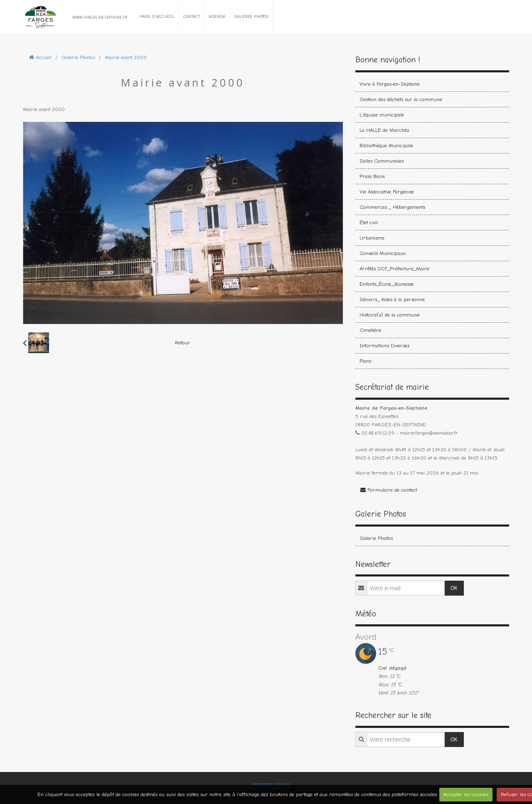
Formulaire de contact (389, 490)
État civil (369, 222)
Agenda (217, 17)
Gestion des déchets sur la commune (401, 99)
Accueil (44, 57)
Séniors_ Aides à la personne (392, 299)
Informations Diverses (384, 345)
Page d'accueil (157, 17)
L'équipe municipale (382, 115)
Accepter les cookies (466, 794)
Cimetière (370, 330)
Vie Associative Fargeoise (387, 192)
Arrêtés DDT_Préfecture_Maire (394, 268)
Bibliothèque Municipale (386, 145)
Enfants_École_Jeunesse (387, 284)
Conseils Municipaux (383, 253)
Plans (365, 361)
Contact (192, 17)
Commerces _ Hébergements (392, 207)
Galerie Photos (251, 17)
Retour (183, 343)
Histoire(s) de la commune (390, 315)
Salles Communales (382, 161)
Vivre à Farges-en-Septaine (390, 84)
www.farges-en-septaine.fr (100, 17)
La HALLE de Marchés (384, 130)
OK (454, 588)
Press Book (372, 176)
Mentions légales (271, 784)
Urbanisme (372, 238)
